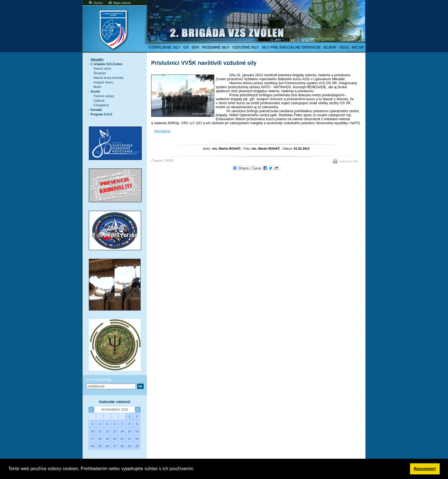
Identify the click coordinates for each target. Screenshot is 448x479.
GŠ (186, 47)
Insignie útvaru (103, 82)
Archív (95, 91)
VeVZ (344, 47)
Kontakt (96, 110)
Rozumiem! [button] (425, 469)
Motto (97, 87)
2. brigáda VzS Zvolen (106, 64)
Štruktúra (100, 73)
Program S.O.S (101, 114)
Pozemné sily (216, 47)
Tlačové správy (104, 96)
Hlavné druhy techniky (109, 78)
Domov (95, 3)
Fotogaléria (101, 105)
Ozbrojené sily (165, 47)
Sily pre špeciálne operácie (291, 47)
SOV (195, 47)
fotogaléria (162, 131)
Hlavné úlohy (102, 69)
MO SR (358, 47)
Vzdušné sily (246, 47)
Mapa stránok (119, 3)
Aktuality (97, 59)
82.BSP (330, 47)
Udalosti (99, 101)
